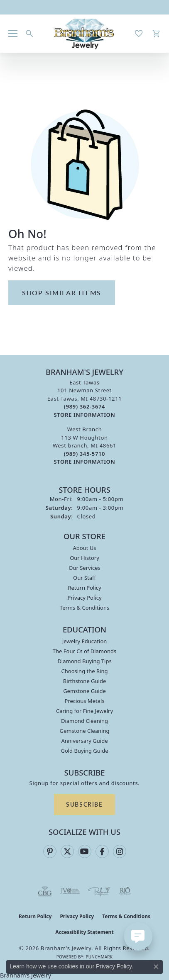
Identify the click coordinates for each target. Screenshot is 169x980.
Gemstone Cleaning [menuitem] (84, 731)
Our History (84, 558)
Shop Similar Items (62, 293)
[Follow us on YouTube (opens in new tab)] (85, 851)
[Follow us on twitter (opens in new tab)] (67, 851)
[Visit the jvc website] (70, 891)
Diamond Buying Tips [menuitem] (84, 661)
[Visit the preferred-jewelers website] (99, 891)
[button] (29, 34)
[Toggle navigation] (13, 34)
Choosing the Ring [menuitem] (85, 671)
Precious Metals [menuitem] (84, 701)
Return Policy (84, 588)
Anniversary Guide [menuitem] (84, 741)
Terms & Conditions (84, 608)
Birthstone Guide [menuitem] (85, 681)
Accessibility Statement (84, 932)
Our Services (84, 568)
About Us (84, 548)
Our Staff (84, 578)
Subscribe (84, 804)
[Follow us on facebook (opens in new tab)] (102, 851)
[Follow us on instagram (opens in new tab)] (120, 851)
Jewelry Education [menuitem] (85, 641)
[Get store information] (85, 415)
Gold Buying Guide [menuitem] (84, 751)
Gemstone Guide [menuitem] (84, 691)
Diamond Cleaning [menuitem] (84, 721)
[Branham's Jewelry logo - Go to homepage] (84, 34)
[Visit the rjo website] (125, 891)
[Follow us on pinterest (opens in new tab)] (50, 851)
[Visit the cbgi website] (45, 891)
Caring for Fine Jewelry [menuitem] (84, 711)
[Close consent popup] (156, 967)
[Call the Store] (84, 406)
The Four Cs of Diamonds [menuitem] (84, 651)
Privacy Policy (84, 598)
